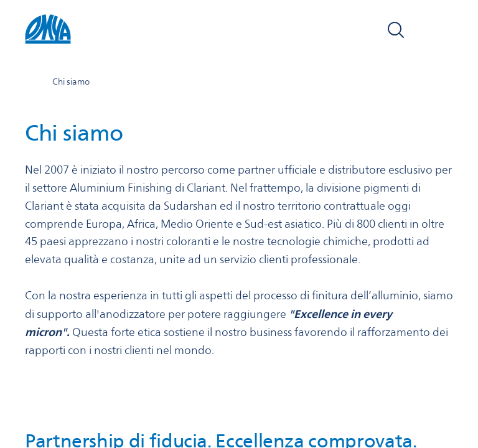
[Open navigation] (439, 30)
